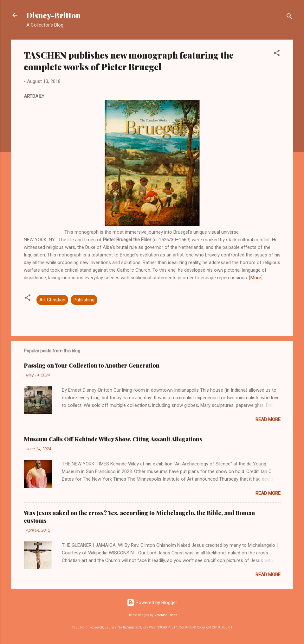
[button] (277, 54)
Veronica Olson (166, 615)
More (256, 278)
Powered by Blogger (152, 603)
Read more (268, 420)
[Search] (289, 17)
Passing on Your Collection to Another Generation (92, 365)
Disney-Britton (53, 15)
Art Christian (52, 300)
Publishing (84, 300)
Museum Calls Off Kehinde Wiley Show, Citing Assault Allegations (113, 439)
